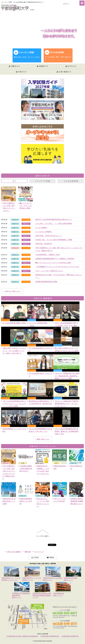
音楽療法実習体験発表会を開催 (46, 282)
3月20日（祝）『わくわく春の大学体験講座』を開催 (54, 240)
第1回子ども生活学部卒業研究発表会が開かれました (54, 219)
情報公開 (28, 552)
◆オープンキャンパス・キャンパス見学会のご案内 (53, 263)
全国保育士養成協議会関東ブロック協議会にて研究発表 (55, 259)
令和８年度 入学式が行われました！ (49, 236)
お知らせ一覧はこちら (13, 291)
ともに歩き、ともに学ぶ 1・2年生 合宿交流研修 (53, 223)
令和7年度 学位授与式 (44, 244)
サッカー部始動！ (42, 228)
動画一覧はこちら (43, 439)
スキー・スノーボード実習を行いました (49, 271)
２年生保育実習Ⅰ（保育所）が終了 (48, 255)
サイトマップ (39, 552)
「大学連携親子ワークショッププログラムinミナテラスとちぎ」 (58, 267)
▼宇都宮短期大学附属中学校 (70, 636)
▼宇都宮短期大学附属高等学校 (50, 636)
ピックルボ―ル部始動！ (44, 232)
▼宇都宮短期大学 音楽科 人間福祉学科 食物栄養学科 (22, 636)
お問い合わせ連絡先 (14, 552)
